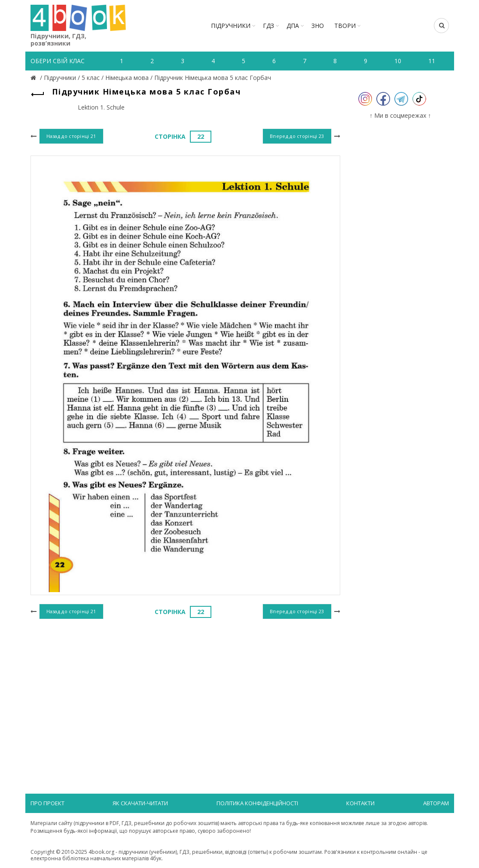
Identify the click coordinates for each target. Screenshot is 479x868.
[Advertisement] (185, 692)
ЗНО (318, 26)
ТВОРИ (345, 26)
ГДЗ (268, 26)
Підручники (231, 26)
